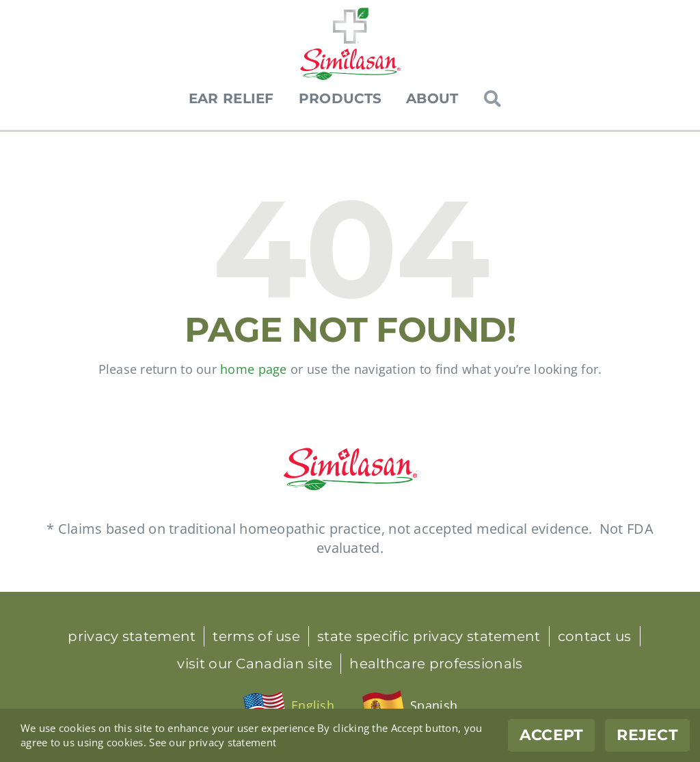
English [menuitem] (313, 705)
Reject (647, 735)
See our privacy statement (213, 742)
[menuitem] (288, 706)
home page (253, 369)
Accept (552, 735)
